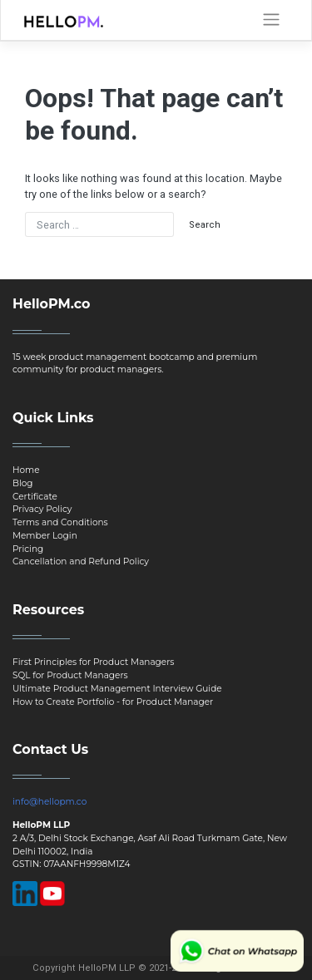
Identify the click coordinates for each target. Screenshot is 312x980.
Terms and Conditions (60, 522)
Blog (23, 483)
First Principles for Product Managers (93, 662)
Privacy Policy (42, 509)
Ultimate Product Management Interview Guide (117, 689)
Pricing (28, 549)
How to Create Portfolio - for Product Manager (113, 702)
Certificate (35, 497)
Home (26, 470)
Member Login (45, 536)
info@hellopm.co (50, 802)
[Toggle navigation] (271, 20)
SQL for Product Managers (70, 675)
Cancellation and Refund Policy (81, 561)
